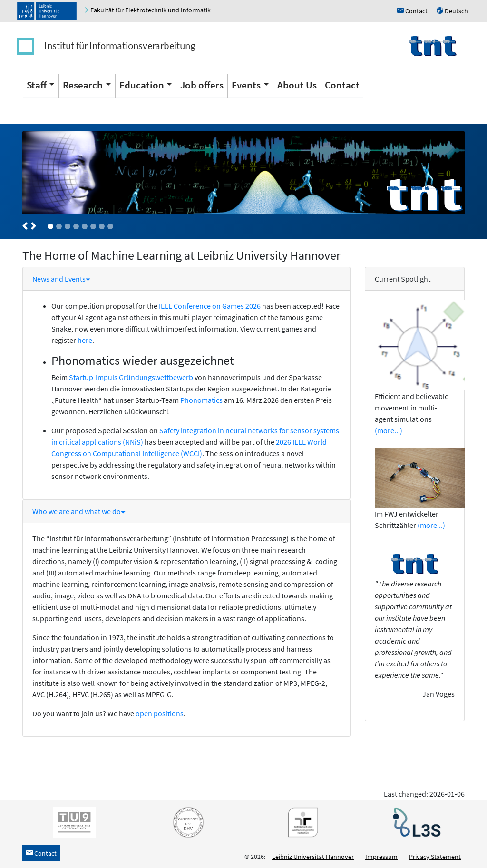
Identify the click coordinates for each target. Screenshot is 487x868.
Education (142, 85)
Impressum (381, 857)
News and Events (61, 279)
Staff (37, 85)
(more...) (389, 430)
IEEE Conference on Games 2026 (210, 306)
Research (83, 85)
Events (246, 85)
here (85, 340)
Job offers (202, 85)
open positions (160, 713)
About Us (297, 85)
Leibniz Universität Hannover (313, 857)
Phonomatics (202, 400)
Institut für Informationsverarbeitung (120, 45)
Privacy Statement (435, 857)
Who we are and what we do (79, 511)
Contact (342, 85)
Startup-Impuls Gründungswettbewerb (131, 377)
